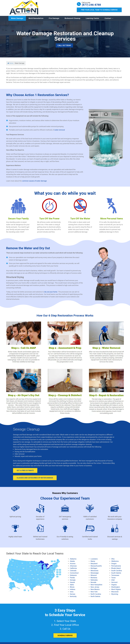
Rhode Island (116, 570)
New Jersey (95, 589)
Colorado (73, 572)
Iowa (72, 593)
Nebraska (94, 582)
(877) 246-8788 (91, 5)
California (73, 570)
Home (10, 65)
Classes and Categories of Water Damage (35, 480)
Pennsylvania (116, 568)
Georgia (73, 582)
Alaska (72, 563)
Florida (72, 579)
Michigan (94, 570)
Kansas (73, 596)
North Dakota (95, 598)
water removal (60, 132)
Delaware (73, 577)
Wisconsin (115, 593)
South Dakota (116, 575)
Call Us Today (64, 47)
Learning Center (92, 20)
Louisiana (94, 561)
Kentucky (73, 598)
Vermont (114, 584)
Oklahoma (115, 563)
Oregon (114, 565)
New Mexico (95, 591)
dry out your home (51, 294)
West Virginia (116, 591)
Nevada (93, 584)
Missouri (94, 577)
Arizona (73, 565)
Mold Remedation (36, 20)
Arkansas (73, 568)
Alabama (73, 561)
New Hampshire (96, 586)
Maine (93, 563)
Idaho (72, 586)
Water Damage (17, 20)
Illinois (72, 589)
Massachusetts (96, 568)
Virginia (114, 586)
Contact (108, 20)
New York (94, 593)
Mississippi (95, 575)
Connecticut (74, 575)
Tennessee (115, 577)
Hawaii (72, 584)
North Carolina (96, 596)
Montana (94, 579)
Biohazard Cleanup (73, 20)
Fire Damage (54, 20)
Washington (116, 589)
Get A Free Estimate (25, 472)
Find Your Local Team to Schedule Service (99, 10)
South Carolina (117, 572)
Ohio (113, 561)
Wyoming (115, 596)
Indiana (73, 591)
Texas (113, 579)
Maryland (94, 565)
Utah (113, 582)
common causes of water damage (34, 183)
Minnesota (94, 572)
